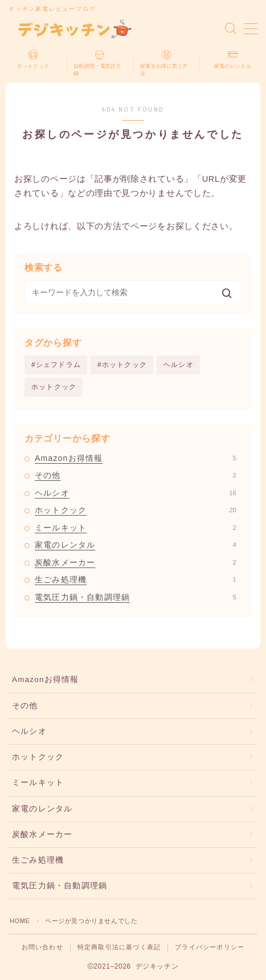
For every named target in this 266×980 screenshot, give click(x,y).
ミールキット (136, 528)
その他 (136, 475)
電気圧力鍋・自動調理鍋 (136, 597)
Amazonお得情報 (136, 458)
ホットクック (54, 387)
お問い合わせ (42, 947)
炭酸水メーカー (136, 562)
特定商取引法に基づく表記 (119, 947)
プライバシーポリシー (210, 947)
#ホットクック (122, 365)
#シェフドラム (56, 365)
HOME (20, 921)
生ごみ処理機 (136, 579)
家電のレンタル (136, 545)
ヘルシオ (179, 365)
